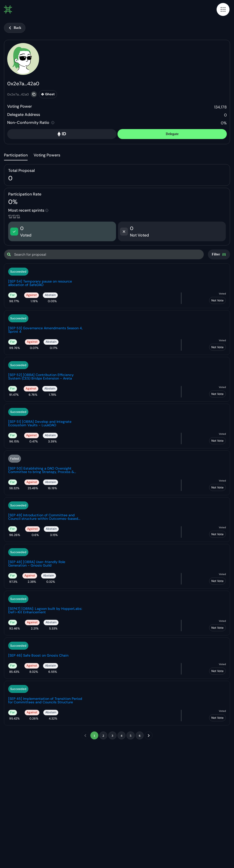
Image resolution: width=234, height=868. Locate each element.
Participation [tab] (16, 155)
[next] (149, 735)
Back (15, 28)
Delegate (172, 134)
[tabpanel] (117, 456)
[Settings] (219, 254)
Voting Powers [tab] (47, 155)
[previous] (85, 735)
